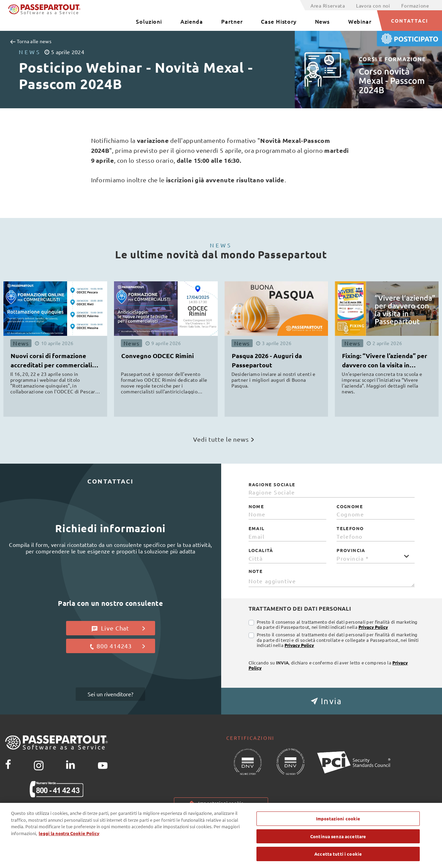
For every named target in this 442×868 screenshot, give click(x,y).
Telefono (350, 528)
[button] (332, 701)
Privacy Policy (373, 627)
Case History (279, 21)
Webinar (360, 21)
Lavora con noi (373, 5)
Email (257, 528)
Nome (256, 506)
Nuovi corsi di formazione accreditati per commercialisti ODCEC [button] (55, 361)
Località (261, 550)
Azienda (192, 21)
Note (256, 571)
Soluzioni (149, 21)
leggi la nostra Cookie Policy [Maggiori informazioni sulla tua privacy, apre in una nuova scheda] (69, 839)
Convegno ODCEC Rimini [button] (157, 356)
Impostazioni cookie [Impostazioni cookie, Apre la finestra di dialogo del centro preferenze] (338, 825)
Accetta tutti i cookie (338, 860)
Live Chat (118, 628)
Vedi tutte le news (223, 439)
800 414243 (117, 646)
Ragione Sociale (272, 485)
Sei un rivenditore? (110, 694)
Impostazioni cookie (221, 803)
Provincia (351, 550)
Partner (232, 21)
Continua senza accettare (338, 842)
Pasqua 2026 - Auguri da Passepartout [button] (267, 360)
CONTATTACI (410, 21)
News (323, 21)
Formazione (415, 5)
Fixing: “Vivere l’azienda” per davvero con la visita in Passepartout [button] (385, 361)
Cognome (350, 506)
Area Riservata (328, 5)
